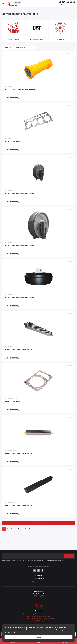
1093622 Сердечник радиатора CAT (19, 349)
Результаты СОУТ (38, 621)
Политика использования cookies (37, 630)
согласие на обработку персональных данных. (48, 560)
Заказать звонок (68, 5)
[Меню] (3, 3)
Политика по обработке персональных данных (39, 614)
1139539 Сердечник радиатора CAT (19, 453)
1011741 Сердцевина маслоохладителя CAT (22, 89)
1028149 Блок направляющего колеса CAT (21, 193)
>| (40, 529)
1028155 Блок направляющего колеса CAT (21, 297)
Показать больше (38, 523)
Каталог (7, 48)
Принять (38, 637)
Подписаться (69, 556)
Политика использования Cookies (38, 616)
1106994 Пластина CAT (14, 401)
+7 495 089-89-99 (67, 2)
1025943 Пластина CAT (14, 141)
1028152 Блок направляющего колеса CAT (21, 245)
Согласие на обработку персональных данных (39, 618)
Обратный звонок (39, 582)
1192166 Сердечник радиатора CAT (19, 505)
